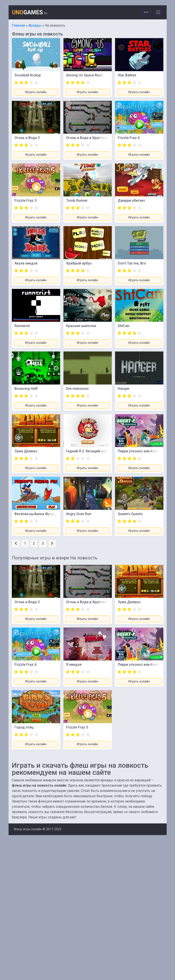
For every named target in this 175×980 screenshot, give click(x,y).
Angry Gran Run (79, 514)
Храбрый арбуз (79, 263)
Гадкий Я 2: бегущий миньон (90, 451)
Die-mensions (77, 389)
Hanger (124, 389)
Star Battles (127, 75)
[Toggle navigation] (146, 12)
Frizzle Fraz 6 (129, 138)
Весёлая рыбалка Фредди (37, 514)
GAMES (30, 12)
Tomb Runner (77, 201)
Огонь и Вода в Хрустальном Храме (96, 138)
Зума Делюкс (26, 451)
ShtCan (124, 326)
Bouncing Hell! (26, 389)
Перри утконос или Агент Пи (141, 451)
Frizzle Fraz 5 (25, 201)
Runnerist (22, 326)
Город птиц (24, 727)
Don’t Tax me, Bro (132, 263)
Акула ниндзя (26, 263)
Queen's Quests (130, 514)
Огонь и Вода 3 (27, 138)
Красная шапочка (81, 326)
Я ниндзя (74, 665)
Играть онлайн (36, 92)
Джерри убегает (131, 201)
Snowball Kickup (28, 75)
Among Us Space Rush (85, 75)
